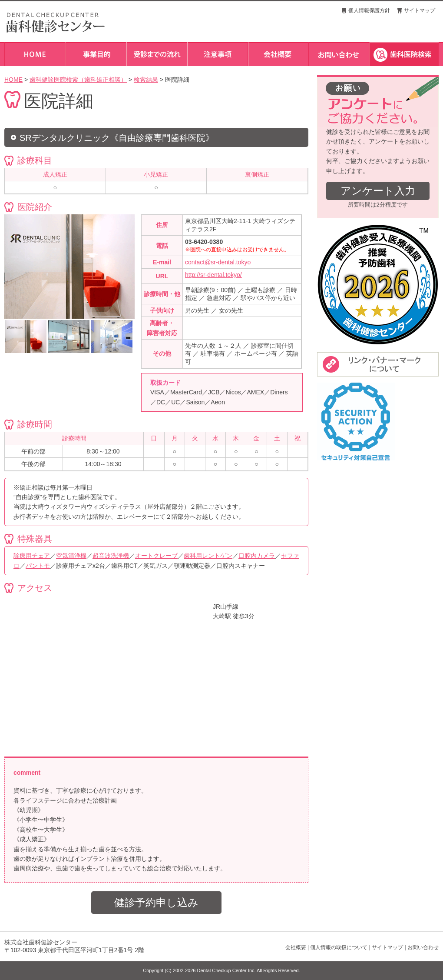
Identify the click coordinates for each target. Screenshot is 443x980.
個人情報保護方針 (369, 10)
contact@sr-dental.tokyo (218, 262)
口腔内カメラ (257, 556)
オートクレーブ (156, 556)
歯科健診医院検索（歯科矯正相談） (78, 80)
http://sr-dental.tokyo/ (213, 275)
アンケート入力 (378, 191)
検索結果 (146, 80)
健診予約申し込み (156, 902)
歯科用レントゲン (208, 556)
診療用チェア (32, 556)
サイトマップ (420, 10)
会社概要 (296, 947)
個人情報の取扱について (339, 947)
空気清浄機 (71, 556)
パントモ (38, 566)
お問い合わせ (423, 947)
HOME (13, 80)
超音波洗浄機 (111, 556)
